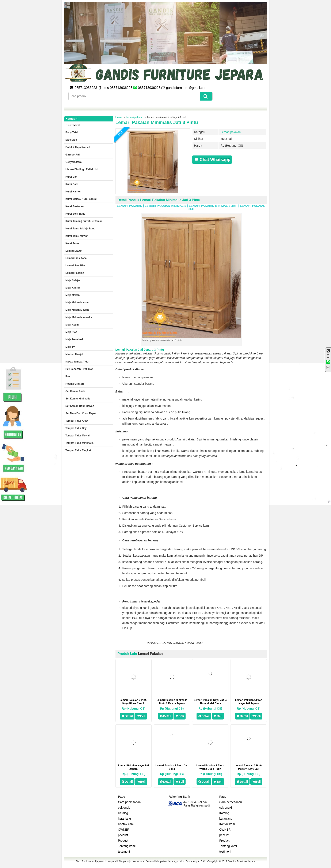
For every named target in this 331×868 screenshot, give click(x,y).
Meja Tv (70, 347)
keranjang (125, 819)
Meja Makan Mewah (77, 310)
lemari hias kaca (76, 258)
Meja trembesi (74, 339)
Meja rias (71, 332)
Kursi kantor (73, 192)
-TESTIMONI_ (73, 125)
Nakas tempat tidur (77, 362)
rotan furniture (75, 384)
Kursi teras (72, 243)
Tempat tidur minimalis (79, 443)
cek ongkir (125, 808)
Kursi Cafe (72, 184)
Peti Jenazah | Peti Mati (79, 369)
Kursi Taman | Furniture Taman (84, 221)
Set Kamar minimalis (78, 399)
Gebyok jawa (74, 162)
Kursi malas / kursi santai (81, 199)
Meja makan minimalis (79, 317)
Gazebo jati (73, 155)
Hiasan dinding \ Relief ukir (82, 169)
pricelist (123, 835)
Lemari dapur (74, 251)
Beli (141, 716)
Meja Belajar (73, 280)
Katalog (123, 813)
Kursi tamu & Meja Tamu (80, 229)
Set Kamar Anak (75, 391)
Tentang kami (127, 846)
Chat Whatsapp (212, 159)
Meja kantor (73, 288)
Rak (68, 376)
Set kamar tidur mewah (80, 406)
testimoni (124, 852)
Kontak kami (126, 824)
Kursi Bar (71, 177)
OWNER (124, 830)
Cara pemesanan (129, 802)
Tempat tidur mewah (78, 436)
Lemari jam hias (75, 266)
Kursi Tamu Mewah (77, 236)
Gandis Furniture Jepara (241, 861)
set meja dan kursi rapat (81, 413)
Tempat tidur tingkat (78, 450)
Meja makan (73, 295)
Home (119, 117)
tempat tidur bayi (76, 428)
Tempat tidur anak (77, 421)
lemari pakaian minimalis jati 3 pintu (157, 122)
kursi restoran (75, 206)
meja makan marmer (77, 303)
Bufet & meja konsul (78, 147)
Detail (127, 716)
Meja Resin (72, 325)
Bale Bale (71, 140)
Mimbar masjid (74, 354)
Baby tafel (72, 132)
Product (123, 841)
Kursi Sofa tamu (75, 214)
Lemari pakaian (135, 117)
